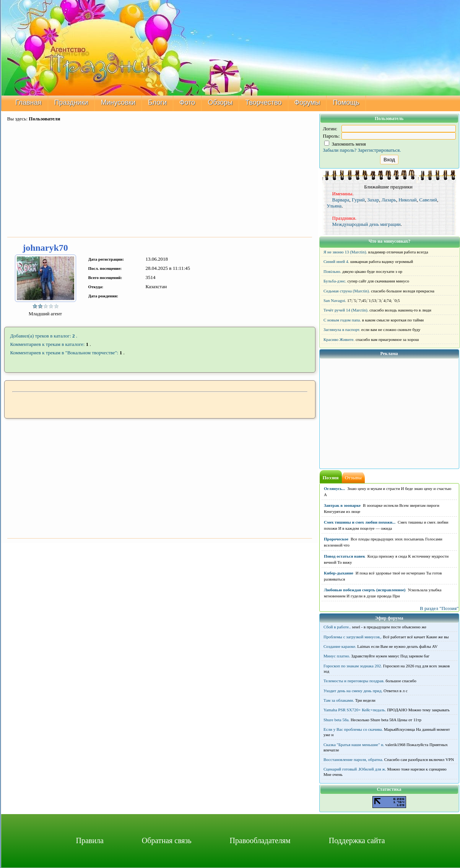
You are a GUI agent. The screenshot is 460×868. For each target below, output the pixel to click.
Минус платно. (337, 656)
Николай (408, 200)
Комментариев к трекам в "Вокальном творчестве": (64, 353)
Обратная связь (167, 840)
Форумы (307, 102)
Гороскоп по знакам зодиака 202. (353, 666)
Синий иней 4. (336, 261)
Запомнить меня (345, 144)
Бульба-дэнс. (335, 281)
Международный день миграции (367, 224)
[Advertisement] (160, 180)
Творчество (263, 102)
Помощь (346, 102)
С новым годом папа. (342, 320)
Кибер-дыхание (339, 573)
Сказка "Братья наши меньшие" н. (354, 745)
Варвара (341, 200)
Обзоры (220, 102)
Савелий (428, 200)
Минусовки (118, 102)
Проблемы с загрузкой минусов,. (353, 637)
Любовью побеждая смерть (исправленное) (365, 590)
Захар (373, 200)
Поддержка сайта (357, 840)
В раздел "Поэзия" (439, 608)
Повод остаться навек (345, 556)
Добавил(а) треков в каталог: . (44, 336)
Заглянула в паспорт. (342, 329)
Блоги (157, 102)
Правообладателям (260, 840)
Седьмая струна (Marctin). (347, 291)
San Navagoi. (335, 300)
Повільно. (332, 271)
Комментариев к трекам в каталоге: (48, 344)
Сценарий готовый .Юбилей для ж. (355, 769)
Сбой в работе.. (337, 627)
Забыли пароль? (340, 150)
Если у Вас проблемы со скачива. (353, 729)
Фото (187, 102)
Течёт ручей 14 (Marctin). (346, 310)
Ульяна (334, 206)
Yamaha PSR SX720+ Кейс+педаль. (355, 710)
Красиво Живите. (339, 339)
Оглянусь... (335, 488)
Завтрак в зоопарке (342, 505)
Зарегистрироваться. (380, 150)
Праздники (71, 102)
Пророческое (336, 539)
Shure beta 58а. (336, 720)
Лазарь (389, 200)
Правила (89, 840)
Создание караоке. (340, 646)
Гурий (358, 200)
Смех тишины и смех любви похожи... (360, 522)
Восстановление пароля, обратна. (353, 759)
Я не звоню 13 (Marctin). (345, 252)
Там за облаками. (339, 700)
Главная (28, 102)
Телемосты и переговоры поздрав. (354, 681)
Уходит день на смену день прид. (353, 691)
